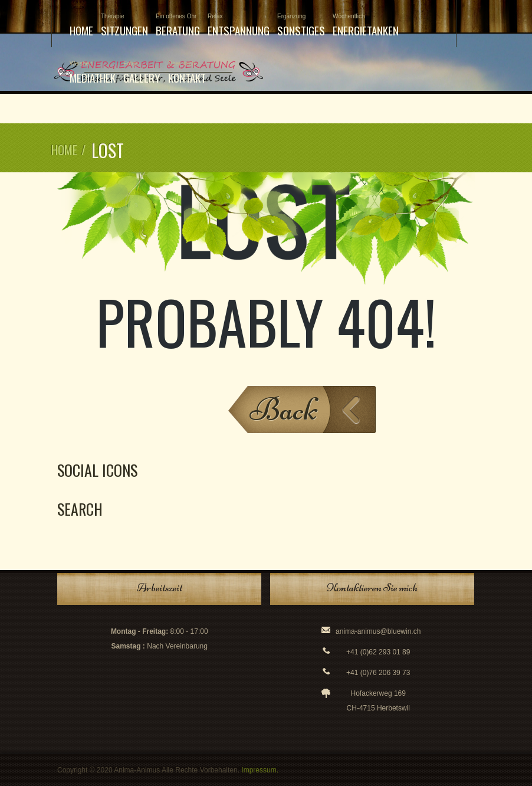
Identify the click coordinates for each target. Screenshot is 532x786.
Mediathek (93, 73)
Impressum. (260, 770)
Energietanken (366, 26)
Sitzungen (124, 26)
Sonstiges (301, 26)
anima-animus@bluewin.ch (378, 631)
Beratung (178, 26)
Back (284, 409)
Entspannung (239, 26)
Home (81, 30)
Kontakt (187, 73)
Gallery (142, 73)
